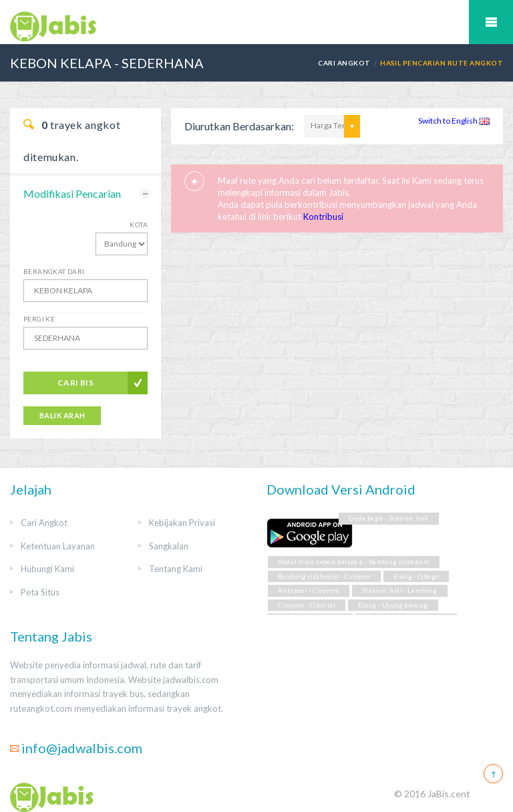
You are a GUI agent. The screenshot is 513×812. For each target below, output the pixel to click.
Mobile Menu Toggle (491, 22)
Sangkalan (169, 546)
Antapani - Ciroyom (309, 590)
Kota (139, 225)
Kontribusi (323, 217)
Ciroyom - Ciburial (307, 605)
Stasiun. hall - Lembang (400, 590)
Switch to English (454, 121)
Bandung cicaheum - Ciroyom (324, 576)
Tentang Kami (176, 569)
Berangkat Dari (54, 271)
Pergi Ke (39, 319)
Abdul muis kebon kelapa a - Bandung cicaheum (354, 562)
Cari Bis (76, 383)
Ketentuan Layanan (58, 546)
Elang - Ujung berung (393, 605)
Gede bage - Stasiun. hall (389, 518)
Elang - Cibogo (416, 576)
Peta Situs (40, 592)
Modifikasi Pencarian (72, 193)
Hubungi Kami (47, 569)
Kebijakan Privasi (182, 523)
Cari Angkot (344, 63)
